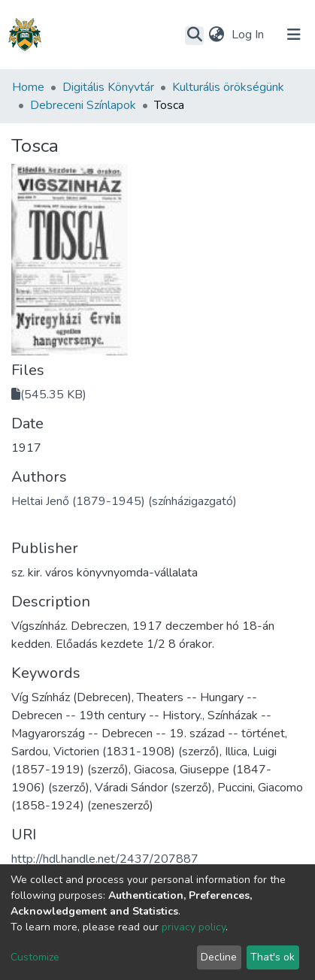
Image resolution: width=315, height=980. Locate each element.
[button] (216, 35)
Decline (219, 957)
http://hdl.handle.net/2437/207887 (105, 859)
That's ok (273, 957)
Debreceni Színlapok (83, 105)
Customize (35, 957)
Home (28, 87)
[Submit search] (194, 35)
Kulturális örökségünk (228, 87)
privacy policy (194, 927)
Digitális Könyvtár (108, 87)
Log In (249, 35)
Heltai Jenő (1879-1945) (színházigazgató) (124, 501)
